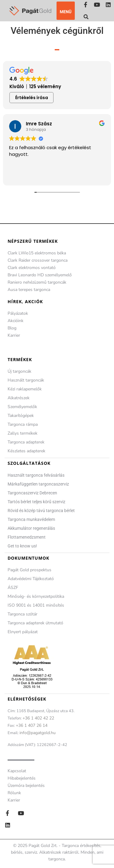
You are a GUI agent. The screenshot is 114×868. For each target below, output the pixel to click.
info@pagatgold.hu (38, 733)
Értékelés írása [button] (32, 98)
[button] (66, 11)
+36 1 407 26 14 (32, 725)
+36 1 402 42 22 (38, 718)
